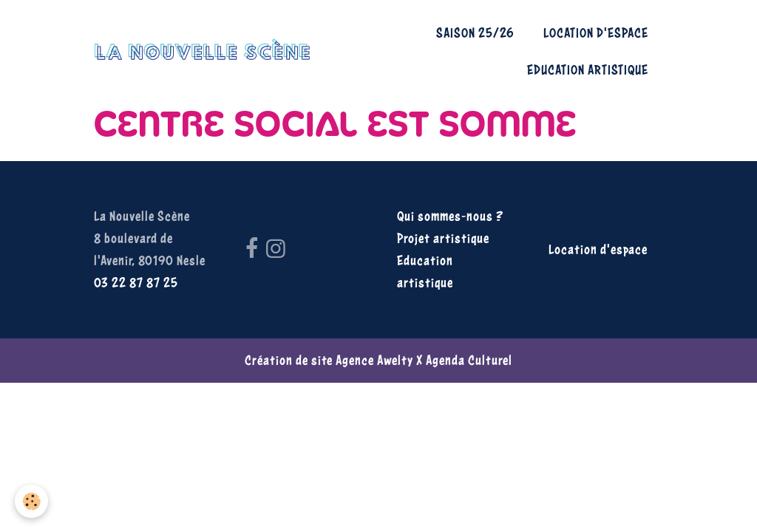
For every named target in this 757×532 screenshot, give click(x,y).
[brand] (202, 51)
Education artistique (588, 70)
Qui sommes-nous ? (450, 216)
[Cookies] (31, 501)
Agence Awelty (374, 360)
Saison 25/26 (475, 33)
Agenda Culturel (469, 360)
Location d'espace (596, 33)
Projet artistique (443, 238)
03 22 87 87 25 (136, 283)
